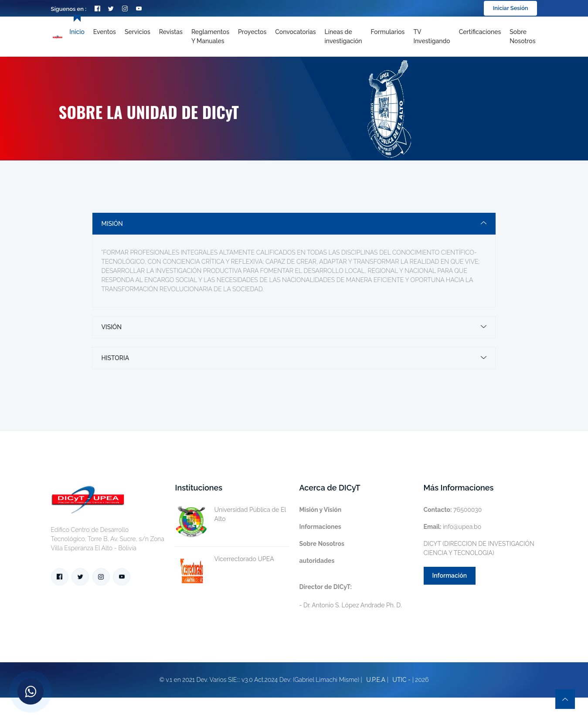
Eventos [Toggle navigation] (105, 32)
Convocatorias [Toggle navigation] (295, 32)
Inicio (77, 32)
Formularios (388, 32)
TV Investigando (432, 36)
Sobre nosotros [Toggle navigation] (522, 36)
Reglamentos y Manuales (210, 36)
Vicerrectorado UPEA (225, 559)
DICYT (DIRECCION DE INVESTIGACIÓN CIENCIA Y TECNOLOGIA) (479, 548)
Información (450, 576)
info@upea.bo (453, 527)
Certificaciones (480, 32)
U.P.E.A (376, 680)
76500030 (453, 510)
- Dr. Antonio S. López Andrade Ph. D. (351, 596)
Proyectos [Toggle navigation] (252, 32)
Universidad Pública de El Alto (231, 514)
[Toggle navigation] (343, 37)
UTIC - (401, 680)
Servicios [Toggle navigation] (138, 32)
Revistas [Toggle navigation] (171, 32)
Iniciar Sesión (511, 8)
